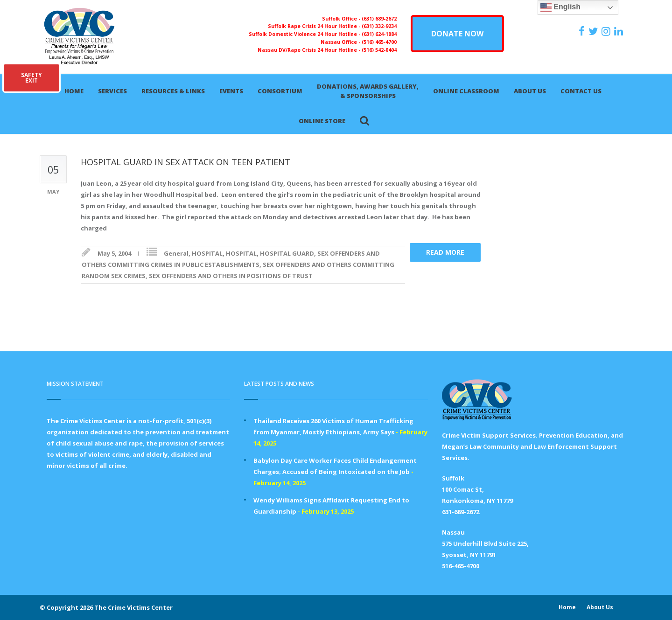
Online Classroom (466, 91)
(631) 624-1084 (379, 34)
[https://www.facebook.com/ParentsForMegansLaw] (583, 31)
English (560, 7)
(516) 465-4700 (379, 42)
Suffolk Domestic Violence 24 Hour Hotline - (305, 34)
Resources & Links (173, 91)
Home (74, 91)
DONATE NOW (457, 34)
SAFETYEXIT (31, 78)
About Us (530, 91)
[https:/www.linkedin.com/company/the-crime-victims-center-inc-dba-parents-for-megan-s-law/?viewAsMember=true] (620, 31)
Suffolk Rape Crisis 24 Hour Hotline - (315, 26)
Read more (445, 252)
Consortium (280, 91)
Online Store (322, 121)
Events (231, 91)
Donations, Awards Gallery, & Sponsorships (368, 91)
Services (112, 91)
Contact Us (581, 91)
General (176, 253)
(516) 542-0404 (379, 50)
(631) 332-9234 (379, 26)
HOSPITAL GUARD (287, 253)
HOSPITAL (207, 253)
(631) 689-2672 (379, 19)
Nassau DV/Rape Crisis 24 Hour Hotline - (310, 50)
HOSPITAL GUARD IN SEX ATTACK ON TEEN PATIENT (185, 162)
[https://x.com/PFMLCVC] (594, 31)
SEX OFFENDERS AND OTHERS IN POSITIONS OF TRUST (231, 276)
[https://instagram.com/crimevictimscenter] (607, 31)
